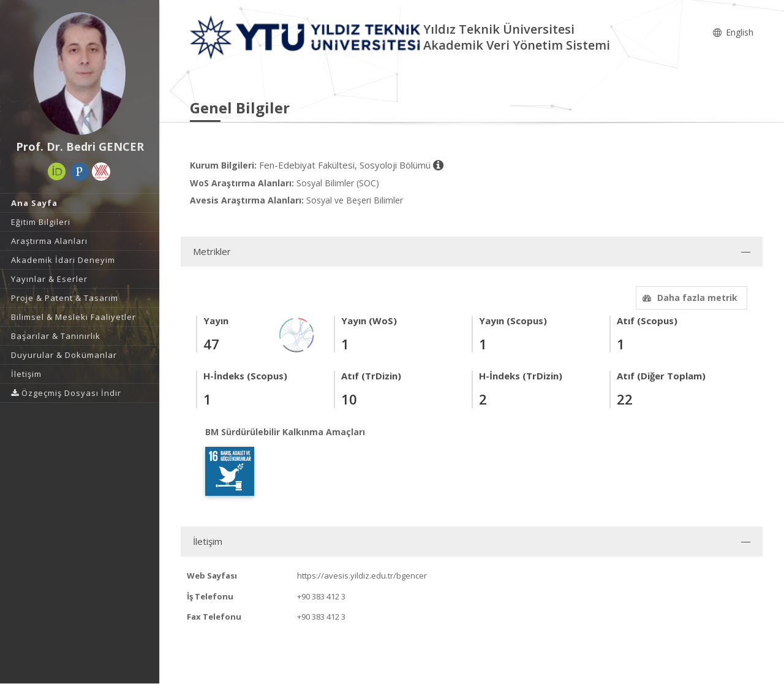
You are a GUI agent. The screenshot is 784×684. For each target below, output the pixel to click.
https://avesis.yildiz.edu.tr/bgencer (362, 576)
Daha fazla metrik (688, 298)
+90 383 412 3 (321, 596)
